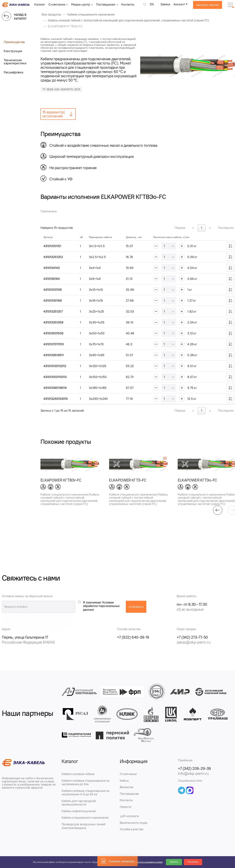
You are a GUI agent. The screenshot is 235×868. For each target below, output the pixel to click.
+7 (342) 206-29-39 (194, 768)
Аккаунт (179, 4)
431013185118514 (55, 388)
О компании (57, 4)
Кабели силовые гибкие (78, 774)
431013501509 (53, 333)
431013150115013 (55, 377)
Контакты (128, 5)
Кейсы (124, 781)
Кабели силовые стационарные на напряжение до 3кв (85, 782)
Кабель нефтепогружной (79, 811)
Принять (174, 862)
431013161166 (53, 301)
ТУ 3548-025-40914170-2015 (61, 89)
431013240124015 (56, 399)
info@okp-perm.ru (193, 773)
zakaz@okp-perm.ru (194, 642)
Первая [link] (180, 228)
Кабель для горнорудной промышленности (79, 803)
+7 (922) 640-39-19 (133, 637)
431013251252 (53, 257)
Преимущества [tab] (14, 42)
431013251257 (53, 311)
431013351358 (53, 322)
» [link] (210, 228)
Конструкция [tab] (13, 51)
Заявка (165, 4)
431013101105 (53, 290)
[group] (70, 479)
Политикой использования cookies (146, 862)
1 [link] (202, 228)
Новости (126, 807)
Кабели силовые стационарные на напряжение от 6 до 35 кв (85, 793)
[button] (218, 510)
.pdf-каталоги (129, 816)
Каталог (40, 5)
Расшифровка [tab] (13, 72)
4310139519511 (54, 355)
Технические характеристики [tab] (15, 62)
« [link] (193, 228)
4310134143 (52, 268)
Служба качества (132, 829)
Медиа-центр (81, 4)
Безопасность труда (133, 823)
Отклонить (193, 862)
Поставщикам (106, 4)
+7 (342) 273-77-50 (192, 637)
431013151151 (52, 246)
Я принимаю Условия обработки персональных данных (101, 606)
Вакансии (127, 787)
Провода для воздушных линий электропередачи (83, 826)
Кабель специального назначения (85, 818)
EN (152, 4)
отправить (136, 607)
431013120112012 (55, 366)
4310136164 (52, 279)
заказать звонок (208, 5)
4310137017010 (54, 344)
